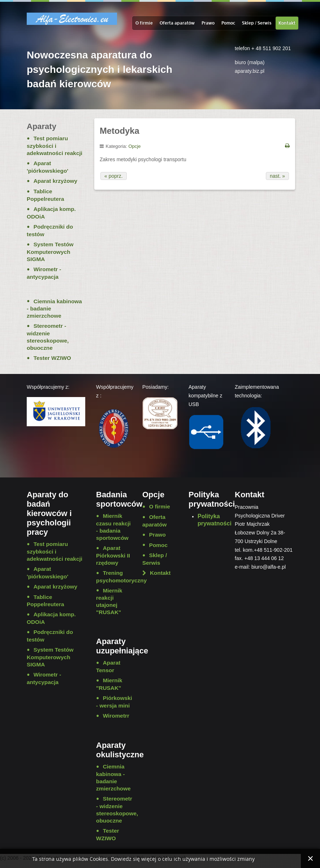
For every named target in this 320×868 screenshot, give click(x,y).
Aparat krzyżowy (55, 181)
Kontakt (287, 23)
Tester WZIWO (52, 358)
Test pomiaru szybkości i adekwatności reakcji (55, 146)
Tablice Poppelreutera (46, 195)
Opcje (135, 146)
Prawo (208, 23)
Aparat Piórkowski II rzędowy (113, 555)
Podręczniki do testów (50, 230)
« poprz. (114, 176)
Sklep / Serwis (257, 23)
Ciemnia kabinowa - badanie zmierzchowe (54, 309)
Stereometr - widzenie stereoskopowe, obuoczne (48, 337)
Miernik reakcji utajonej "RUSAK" (109, 602)
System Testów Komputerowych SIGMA (50, 252)
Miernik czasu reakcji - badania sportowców (113, 527)
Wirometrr (116, 716)
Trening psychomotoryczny (114, 577)
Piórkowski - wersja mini (114, 702)
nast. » (277, 176)
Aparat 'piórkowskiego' (47, 167)
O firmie (144, 23)
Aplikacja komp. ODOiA (51, 213)
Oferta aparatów (177, 23)
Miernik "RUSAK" (109, 684)
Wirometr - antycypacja (44, 273)
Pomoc (228, 23)
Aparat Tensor (108, 666)
